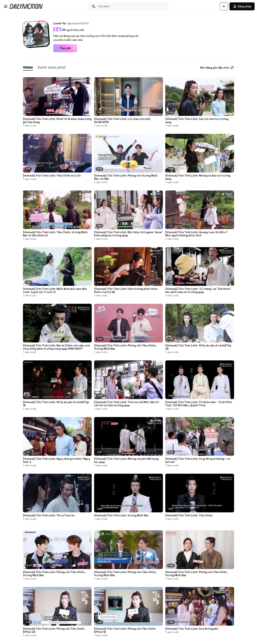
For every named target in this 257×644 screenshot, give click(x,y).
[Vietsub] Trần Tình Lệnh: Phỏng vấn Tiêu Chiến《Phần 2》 (54, 630)
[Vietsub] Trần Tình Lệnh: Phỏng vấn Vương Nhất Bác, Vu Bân (126, 177)
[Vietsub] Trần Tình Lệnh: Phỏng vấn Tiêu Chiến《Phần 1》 (125, 630)
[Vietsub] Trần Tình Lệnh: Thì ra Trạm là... (50, 516)
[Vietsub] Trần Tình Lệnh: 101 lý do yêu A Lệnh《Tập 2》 (198, 347)
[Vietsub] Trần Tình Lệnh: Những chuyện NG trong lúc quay (126, 461)
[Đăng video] (224, 6)
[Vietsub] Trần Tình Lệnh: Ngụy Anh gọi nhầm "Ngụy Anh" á (57, 461)
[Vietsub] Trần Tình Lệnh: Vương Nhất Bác (121, 516)
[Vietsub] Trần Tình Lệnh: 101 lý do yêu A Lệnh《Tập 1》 (56, 404)
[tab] (28, 68)
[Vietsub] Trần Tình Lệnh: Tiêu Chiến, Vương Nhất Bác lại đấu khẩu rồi (55, 234)
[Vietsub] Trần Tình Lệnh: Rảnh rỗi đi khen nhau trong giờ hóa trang (57, 121)
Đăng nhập (242, 6)
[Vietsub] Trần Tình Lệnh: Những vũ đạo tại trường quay (198, 177)
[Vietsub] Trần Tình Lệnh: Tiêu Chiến (189, 516)
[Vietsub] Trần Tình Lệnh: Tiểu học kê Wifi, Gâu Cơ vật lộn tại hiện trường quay (127, 404)
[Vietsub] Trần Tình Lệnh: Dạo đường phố (192, 629)
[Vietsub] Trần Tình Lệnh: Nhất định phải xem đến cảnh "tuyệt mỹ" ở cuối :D (55, 291)
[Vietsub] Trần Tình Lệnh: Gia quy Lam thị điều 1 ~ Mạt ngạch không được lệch (197, 234)
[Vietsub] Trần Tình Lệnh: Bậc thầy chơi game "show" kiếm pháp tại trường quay (128, 234)
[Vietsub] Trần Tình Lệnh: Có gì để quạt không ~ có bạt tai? (198, 461)
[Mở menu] (6, 6)
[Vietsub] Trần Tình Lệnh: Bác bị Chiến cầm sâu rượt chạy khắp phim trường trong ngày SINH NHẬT (57, 347)
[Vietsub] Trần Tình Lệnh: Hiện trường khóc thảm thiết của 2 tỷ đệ (126, 291)
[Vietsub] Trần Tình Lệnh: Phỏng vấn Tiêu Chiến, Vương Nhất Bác (54, 574)
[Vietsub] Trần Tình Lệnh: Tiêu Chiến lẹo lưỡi (52, 176)
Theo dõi (65, 48)
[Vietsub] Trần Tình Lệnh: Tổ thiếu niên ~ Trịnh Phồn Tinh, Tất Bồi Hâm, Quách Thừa (199, 404)
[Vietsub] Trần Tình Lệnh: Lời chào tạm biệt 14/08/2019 (122, 121)
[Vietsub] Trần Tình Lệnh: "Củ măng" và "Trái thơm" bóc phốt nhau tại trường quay (198, 291)
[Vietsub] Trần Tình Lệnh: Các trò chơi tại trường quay (197, 121)
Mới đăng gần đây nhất (217, 68)
